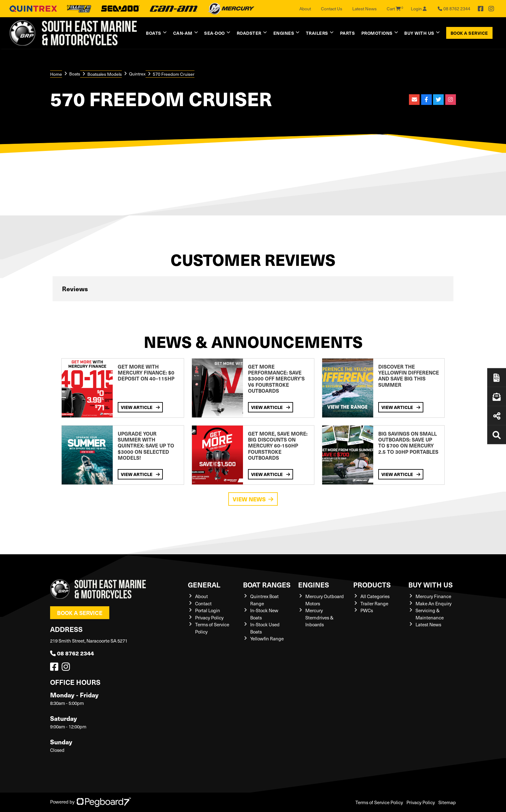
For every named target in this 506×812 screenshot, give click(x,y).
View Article (140, 407)
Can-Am (183, 33)
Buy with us (419, 33)
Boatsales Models (105, 74)
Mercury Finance (433, 596)
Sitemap (447, 802)
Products (372, 584)
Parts (348, 33)
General (204, 584)
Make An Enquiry (434, 603)
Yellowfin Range (267, 639)
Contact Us (332, 9)
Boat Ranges (267, 584)
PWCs (367, 610)
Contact (203, 603)
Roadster (249, 33)
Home (56, 74)
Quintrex (137, 74)
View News (253, 499)
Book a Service (469, 33)
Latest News (364, 9)
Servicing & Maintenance (430, 614)
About (305, 9)
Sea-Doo (214, 33)
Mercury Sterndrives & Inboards (319, 617)
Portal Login (208, 610)
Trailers (317, 33)
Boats (154, 33)
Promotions (377, 33)
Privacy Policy (209, 618)
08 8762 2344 (72, 653)
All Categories (375, 596)
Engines (284, 33)
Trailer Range (374, 603)
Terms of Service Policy (379, 802)
